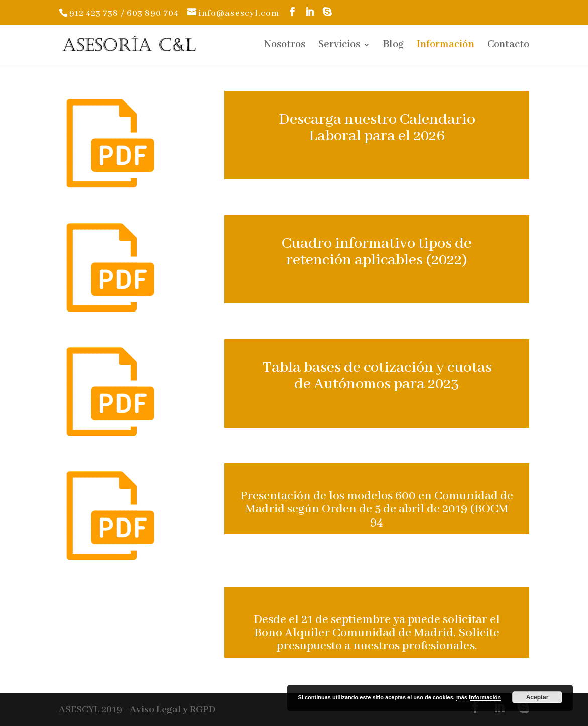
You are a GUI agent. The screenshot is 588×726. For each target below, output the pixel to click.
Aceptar (538, 697)
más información (479, 697)
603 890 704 (153, 13)
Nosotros (285, 46)
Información (445, 46)
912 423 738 (94, 13)
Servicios (339, 46)
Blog (393, 46)
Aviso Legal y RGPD (172, 710)
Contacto (508, 46)
